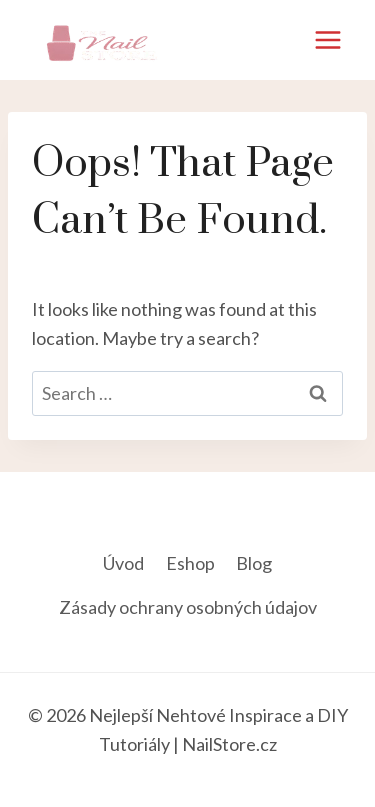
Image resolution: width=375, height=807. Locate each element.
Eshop (190, 563)
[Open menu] (327, 39)
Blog (254, 563)
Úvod (123, 563)
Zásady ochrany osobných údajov (188, 607)
